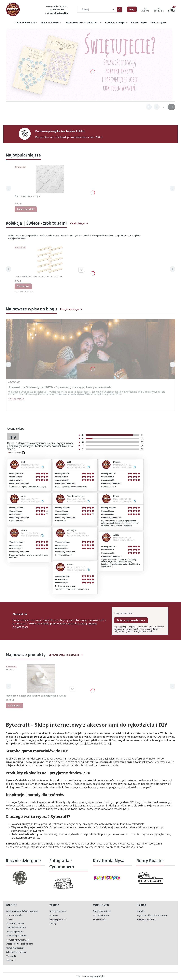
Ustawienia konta (101, 915)
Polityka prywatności (146, 919)
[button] (119, 9)
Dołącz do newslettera (131, 620)
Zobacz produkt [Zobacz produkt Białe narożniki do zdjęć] (26, 209)
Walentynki (11, 956)
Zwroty (53, 923)
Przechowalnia (100, 919)
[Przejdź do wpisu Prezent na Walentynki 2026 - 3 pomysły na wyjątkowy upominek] (90, 349)
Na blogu (11, 802)
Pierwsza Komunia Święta (18, 940)
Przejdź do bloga (71, 309)
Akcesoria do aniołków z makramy (22, 911)
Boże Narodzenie (14, 915)
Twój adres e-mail (124, 613)
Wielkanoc (10, 960)
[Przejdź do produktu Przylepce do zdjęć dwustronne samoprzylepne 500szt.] (41, 679)
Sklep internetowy (90, 976)
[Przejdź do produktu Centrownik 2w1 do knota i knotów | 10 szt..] (50, 260)
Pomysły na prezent (15, 948)
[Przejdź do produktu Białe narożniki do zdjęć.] (50, 179)
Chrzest (9, 919)
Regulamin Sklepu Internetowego (152, 915)
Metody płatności (58, 919)
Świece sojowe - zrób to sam (19, 944)
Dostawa (54, 915)
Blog (132, 9)
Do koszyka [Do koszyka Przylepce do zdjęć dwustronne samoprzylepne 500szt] (14, 706)
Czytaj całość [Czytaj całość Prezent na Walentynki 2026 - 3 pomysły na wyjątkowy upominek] (16, 399)
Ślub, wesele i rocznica (16, 952)
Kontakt (140, 911)
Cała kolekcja (79, 223)
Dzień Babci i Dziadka (16, 927)
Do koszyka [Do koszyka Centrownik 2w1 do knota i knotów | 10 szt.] (23, 286)
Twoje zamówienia (102, 911)
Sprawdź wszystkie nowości (66, 655)
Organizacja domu (14, 932)
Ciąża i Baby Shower (15, 923)
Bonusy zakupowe (58, 911)
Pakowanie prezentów (16, 936)
